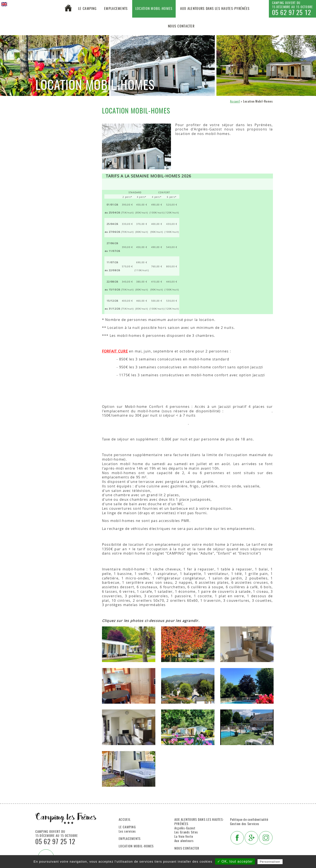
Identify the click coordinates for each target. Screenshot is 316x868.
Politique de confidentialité (249, 820)
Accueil (235, 102)
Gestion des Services (245, 824)
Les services (127, 832)
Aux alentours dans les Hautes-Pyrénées (215, 9)
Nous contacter (181, 26)
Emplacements (116, 9)
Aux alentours (184, 841)
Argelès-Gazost (185, 828)
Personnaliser (270, 862)
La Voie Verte (184, 837)
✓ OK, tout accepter (235, 861)
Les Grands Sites (186, 832)
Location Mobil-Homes (154, 9)
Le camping (87, 9)
